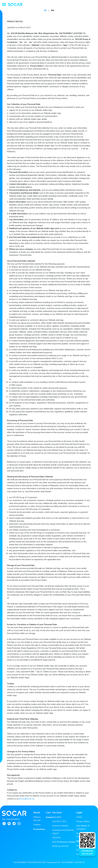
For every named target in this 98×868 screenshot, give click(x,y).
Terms (79, 817)
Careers (37, 825)
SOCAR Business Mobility (64, 842)
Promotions (39, 829)
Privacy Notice (83, 821)
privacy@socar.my (26, 799)
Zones (49, 817)
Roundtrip (57, 817)
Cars (48, 812)
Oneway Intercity (60, 826)
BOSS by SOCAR (60, 846)
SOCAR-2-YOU (59, 821)
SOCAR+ (57, 837)
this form (84, 642)
